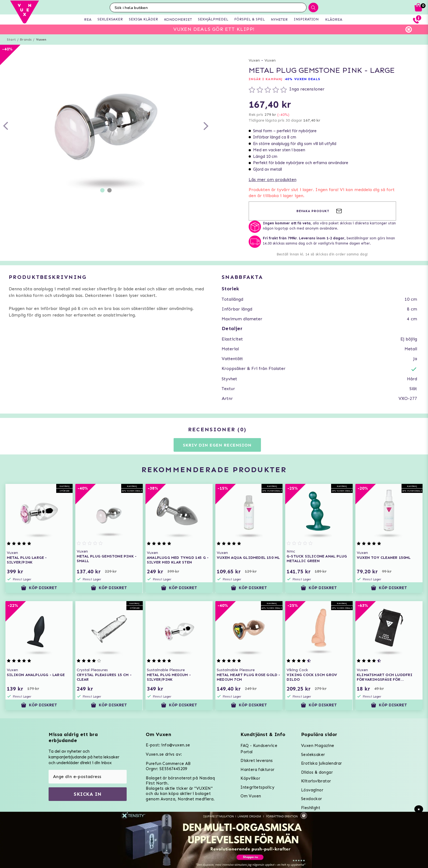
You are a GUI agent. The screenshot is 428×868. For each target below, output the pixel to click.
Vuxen (41, 40)
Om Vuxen (251, 796)
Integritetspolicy (257, 787)
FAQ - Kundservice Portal (259, 749)
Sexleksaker (313, 755)
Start (11, 40)
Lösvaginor (312, 790)
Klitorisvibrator (316, 781)
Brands (26, 40)
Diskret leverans (257, 761)
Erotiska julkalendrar (321, 763)
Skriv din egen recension (217, 445)
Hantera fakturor (257, 770)
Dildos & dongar (317, 772)
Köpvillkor (250, 778)
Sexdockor (312, 799)
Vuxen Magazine (318, 746)
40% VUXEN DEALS (303, 79)
